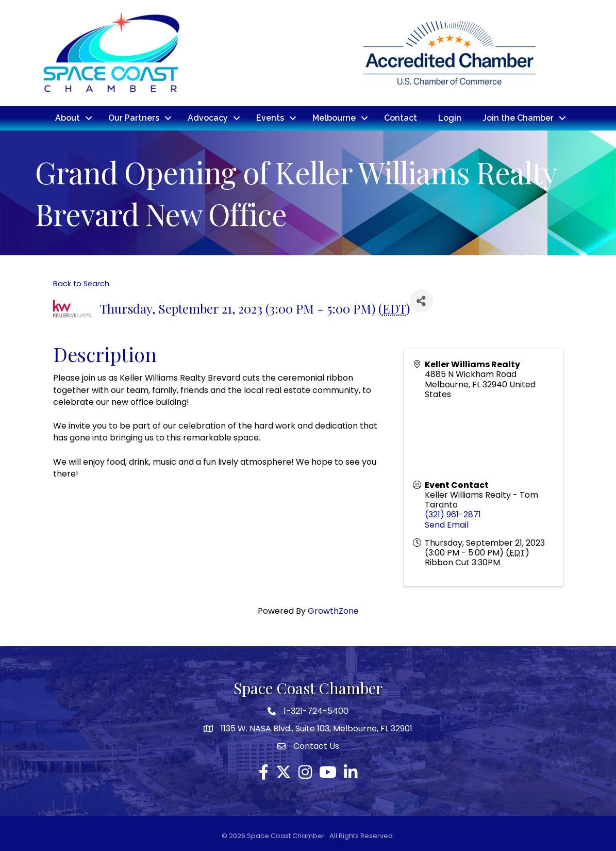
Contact (401, 118)
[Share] (421, 300)
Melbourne (334, 118)
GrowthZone (333, 611)
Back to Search (81, 283)
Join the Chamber (518, 118)
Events (270, 118)
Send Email (447, 524)
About (68, 118)
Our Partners (134, 118)
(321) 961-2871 (453, 514)
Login (450, 118)
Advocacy (208, 118)
